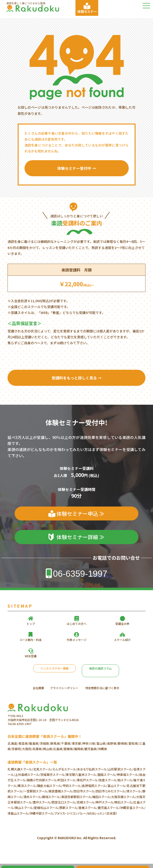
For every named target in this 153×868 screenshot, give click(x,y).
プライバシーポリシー (64, 688)
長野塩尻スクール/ (95, 786)
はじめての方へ (77, 624)
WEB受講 (31, 656)
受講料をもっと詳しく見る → (77, 378)
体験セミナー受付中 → (77, 168)
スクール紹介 (122, 640)
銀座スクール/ (107, 775)
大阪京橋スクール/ (124, 797)
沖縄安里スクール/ (133, 808)
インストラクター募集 (54, 668)
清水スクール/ (33, 797)
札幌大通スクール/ (20, 769)
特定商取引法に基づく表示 (102, 688)
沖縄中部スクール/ (42, 813)
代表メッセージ (77, 640)
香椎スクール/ (88, 808)
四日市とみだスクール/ (111, 791)
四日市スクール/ (85, 791)
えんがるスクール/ (65, 769)
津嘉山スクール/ (19, 813)
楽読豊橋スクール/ (61, 791)
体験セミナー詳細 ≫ (81, 537)
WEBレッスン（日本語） (102, 813)
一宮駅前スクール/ (36, 791)
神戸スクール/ (105, 802)
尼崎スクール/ (86, 802)
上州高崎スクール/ (28, 775)
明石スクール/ (124, 802)
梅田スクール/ (102, 797)
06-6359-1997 (80, 574)
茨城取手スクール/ (53, 775)
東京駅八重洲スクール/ (82, 775)
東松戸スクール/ (88, 780)
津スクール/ (134, 791)
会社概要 (38, 688)
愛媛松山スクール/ (47, 808)
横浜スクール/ (27, 786)
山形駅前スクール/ (121, 769)
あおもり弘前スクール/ (93, 769)
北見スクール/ (43, 769)
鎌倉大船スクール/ (50, 786)
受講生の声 (122, 624)
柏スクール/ (126, 780)
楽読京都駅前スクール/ (77, 797)
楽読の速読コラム (100, 668)
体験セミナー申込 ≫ (81, 513)
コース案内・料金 (31, 640)
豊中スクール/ (42, 802)
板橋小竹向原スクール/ (42, 780)
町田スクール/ (67, 780)
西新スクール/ (69, 808)
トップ (31, 624)
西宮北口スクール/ (64, 802)
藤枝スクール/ (52, 797)
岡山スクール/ (24, 808)
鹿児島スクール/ (109, 808)
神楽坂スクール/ (128, 775)
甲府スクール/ (72, 786)
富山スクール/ (117, 786)
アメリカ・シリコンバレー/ (71, 813)
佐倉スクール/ (108, 780)
